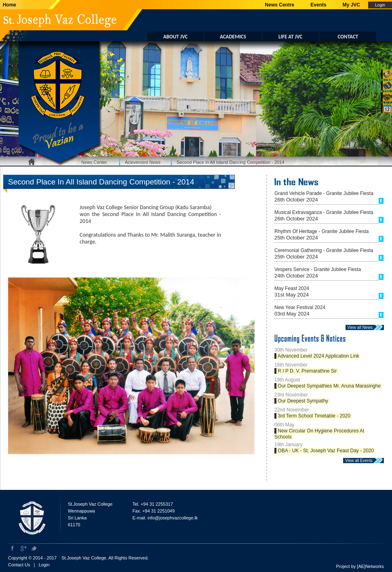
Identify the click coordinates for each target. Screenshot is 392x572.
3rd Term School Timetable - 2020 (314, 416)
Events (318, 5)
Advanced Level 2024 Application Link (318, 356)
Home (8, 5)
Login (44, 565)
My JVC (351, 5)
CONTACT (348, 37)
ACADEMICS (233, 37)
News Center (94, 162)
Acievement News (143, 162)
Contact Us (19, 565)
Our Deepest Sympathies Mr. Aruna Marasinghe (329, 386)
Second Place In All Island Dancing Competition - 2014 (231, 162)
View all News (362, 327)
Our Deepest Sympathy (303, 401)
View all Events (360, 461)
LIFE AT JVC (290, 37)
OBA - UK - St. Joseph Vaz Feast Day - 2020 (326, 451)
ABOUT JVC (175, 37)
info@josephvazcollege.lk (173, 518)
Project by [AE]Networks (360, 566)
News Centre (280, 5)
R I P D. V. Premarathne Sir (307, 371)
